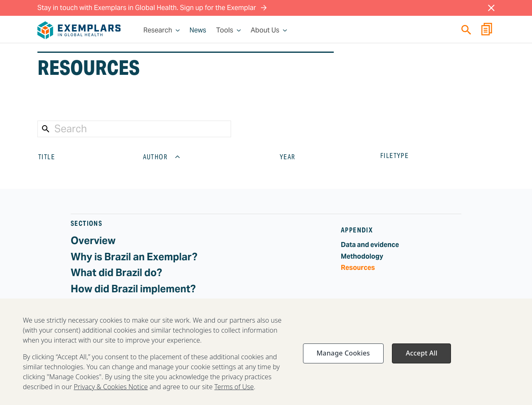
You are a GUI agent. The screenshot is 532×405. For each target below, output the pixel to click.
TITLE (53, 157)
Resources (358, 268)
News (198, 30)
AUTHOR (162, 157)
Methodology (362, 256)
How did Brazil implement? (133, 289)
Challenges (97, 305)
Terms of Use (234, 396)
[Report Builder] (487, 30)
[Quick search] (466, 30)
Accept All (421, 363)
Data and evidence (370, 245)
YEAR (294, 157)
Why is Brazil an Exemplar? (134, 257)
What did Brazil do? (116, 273)
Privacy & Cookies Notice (111, 396)
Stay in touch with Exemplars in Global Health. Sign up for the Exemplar (152, 8)
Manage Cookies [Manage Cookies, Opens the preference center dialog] (343, 363)
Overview (93, 241)
